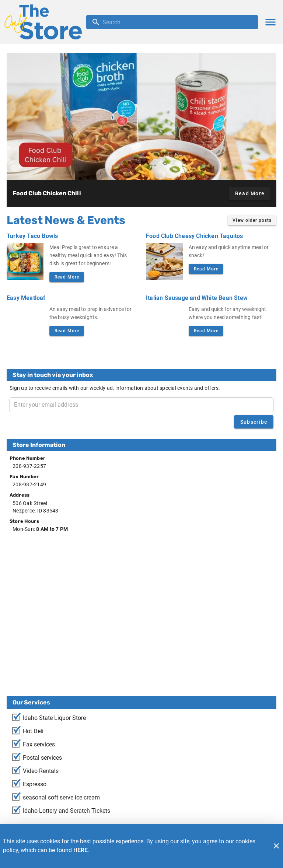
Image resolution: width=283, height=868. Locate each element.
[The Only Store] (45, 22)
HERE (81, 850)
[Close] (276, 846)
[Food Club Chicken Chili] (141, 116)
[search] (177, 22)
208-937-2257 (29, 466)
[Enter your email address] (144, 405)
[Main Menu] (270, 22)
